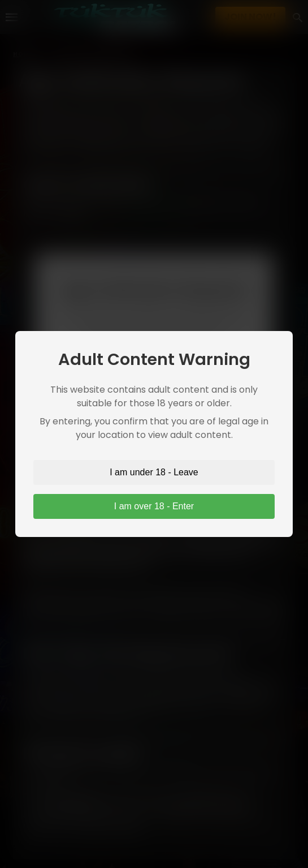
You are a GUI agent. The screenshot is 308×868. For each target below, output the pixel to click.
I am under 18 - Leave (154, 472)
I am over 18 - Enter (154, 506)
